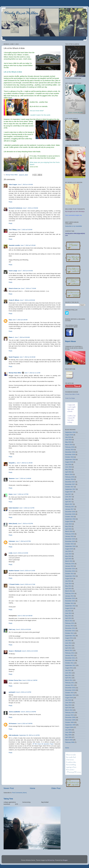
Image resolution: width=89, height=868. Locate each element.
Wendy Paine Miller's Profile (72, 394)
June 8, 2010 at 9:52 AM (23, 629)
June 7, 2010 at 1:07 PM (21, 494)
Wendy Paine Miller (21, 13)
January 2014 (69, 596)
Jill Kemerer (13, 724)
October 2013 (69, 603)
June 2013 (68, 613)
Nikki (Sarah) (13, 524)
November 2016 (70, 514)
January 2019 (69, 450)
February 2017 (70, 507)
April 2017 (68, 502)
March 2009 (69, 740)
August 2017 (69, 492)
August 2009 (69, 727)
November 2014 (70, 571)
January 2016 (69, 536)
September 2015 (70, 546)
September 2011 (70, 665)
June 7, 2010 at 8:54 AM (22, 337)
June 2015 (68, 554)
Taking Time (8, 799)
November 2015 (70, 541)
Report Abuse (71, 341)
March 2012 (69, 650)
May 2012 (68, 645)
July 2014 (68, 581)
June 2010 (68, 703)
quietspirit (12, 692)
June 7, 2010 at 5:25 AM (28, 245)
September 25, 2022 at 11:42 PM (29, 735)
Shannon (12, 478)
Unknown (12, 541)
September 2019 (70, 432)
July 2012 (68, 641)
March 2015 (69, 561)
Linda (11, 553)
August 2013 (69, 608)
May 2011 (68, 675)
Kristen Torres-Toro (15, 680)
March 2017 (69, 504)
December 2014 (70, 569)
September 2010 (70, 695)
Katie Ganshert (14, 508)
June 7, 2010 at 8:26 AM (20, 320)
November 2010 (70, 690)
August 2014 (69, 579)
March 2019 (69, 445)
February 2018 (70, 477)
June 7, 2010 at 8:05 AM (27, 300)
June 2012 (68, 643)
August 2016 (69, 521)
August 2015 (69, 549)
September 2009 (70, 725)
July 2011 (68, 670)
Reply (11, 202)
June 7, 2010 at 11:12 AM (32, 373)
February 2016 (70, 534)
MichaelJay (51, 860)
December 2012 (70, 628)
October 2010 (69, 693)
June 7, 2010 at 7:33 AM (28, 288)
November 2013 (70, 601)
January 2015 (69, 566)
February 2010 (70, 713)
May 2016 (68, 526)
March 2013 (69, 621)
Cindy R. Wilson (14, 300)
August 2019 (69, 435)
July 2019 (68, 437)
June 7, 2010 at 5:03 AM (25, 230)
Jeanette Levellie (14, 245)
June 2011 (68, 673)
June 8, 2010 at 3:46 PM (28, 712)
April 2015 (68, 559)
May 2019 (68, 442)
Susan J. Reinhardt (15, 651)
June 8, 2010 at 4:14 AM (28, 571)
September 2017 (70, 489)
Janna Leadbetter (14, 712)
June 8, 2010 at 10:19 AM (30, 651)
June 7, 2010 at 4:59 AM (30, 208)
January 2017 (69, 509)
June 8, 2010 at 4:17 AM (28, 584)
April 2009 (68, 737)
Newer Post (9, 788)
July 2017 (68, 494)
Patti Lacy (12, 629)
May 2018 (68, 469)
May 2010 (68, 705)
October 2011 (69, 663)
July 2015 (68, 551)
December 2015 (70, 539)
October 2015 (69, 544)
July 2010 (68, 700)
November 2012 (70, 631)
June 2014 (68, 584)
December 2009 (70, 717)
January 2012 (69, 655)
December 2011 (70, 658)
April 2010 (68, 708)
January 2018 (69, 479)
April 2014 (68, 588)
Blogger (65, 860)
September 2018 (70, 459)
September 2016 (70, 519)
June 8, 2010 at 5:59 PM (25, 724)
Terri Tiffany (13, 230)
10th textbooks (14, 735)
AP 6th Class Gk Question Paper (43, 744)
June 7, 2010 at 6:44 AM (25, 271)
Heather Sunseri (14, 571)
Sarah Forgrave (14, 357)
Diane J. (11, 337)
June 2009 (68, 732)
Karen (11, 494)
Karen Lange (13, 271)
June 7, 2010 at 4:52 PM (25, 524)
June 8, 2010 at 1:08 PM (30, 680)
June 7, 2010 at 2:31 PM (27, 508)
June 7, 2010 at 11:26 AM (25, 463)
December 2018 (70, 452)
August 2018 (69, 462)
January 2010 (69, 715)
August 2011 (69, 668)
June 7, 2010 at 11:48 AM (23, 478)
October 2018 (69, 457)
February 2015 (70, 564)
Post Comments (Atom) (19, 793)
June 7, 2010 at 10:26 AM (27, 357)
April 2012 (68, 648)
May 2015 (68, 556)
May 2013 (68, 616)
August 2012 (69, 638)
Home (32, 788)
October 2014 (69, 574)
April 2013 (68, 618)
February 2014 (70, 593)
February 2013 (70, 623)
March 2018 (69, 474)
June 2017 (68, 497)
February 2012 (70, 653)
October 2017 (69, 487)
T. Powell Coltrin (14, 584)
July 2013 (68, 611)
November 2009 (70, 720)
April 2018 (68, 472)
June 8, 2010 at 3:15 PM (24, 692)
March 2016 (69, 531)
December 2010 (70, 688)
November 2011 (70, 660)
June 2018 (68, 467)
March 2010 (69, 710)
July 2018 (68, 464)
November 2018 (70, 455)
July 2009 (68, 730)
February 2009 (70, 742)
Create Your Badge (70, 398)
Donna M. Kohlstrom (16, 208)
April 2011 (68, 678)
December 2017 (70, 482)
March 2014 (69, 591)
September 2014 (70, 576)
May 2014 (68, 586)
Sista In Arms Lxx (15, 288)
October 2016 (69, 517)
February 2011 (70, 683)
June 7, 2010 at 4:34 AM (25, 184)
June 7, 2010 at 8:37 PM (23, 541)
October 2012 (69, 633)
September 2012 (70, 636)
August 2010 (69, 698)
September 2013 (70, 606)
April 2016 (68, 529)
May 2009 (68, 735)
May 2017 (68, 499)
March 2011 (69, 680)
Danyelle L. (12, 463)
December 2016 (70, 512)
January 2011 (69, 685)
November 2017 (70, 484)
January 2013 (69, 626)
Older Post (56, 788)
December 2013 (70, 598)
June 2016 (68, 524)
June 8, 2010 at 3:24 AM (20, 553)
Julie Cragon (13, 184)
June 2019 (68, 440)
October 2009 (69, 722)
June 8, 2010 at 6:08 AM (25, 616)
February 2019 (70, 447)
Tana (10, 320)
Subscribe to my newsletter (74, 226)
